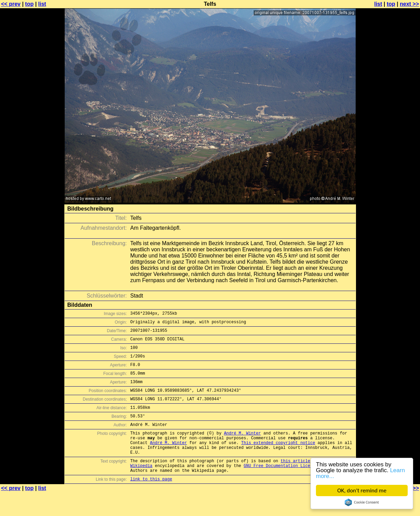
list (42, 4)
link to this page (151, 502)
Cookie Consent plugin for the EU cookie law (362, 502)
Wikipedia (142, 487)
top (29, 4)
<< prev (11, 4)
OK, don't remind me (362, 490)
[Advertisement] (392, 169)
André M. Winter (242, 448)
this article (295, 481)
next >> (409, 4)
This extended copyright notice (278, 460)
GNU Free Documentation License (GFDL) (289, 487)
